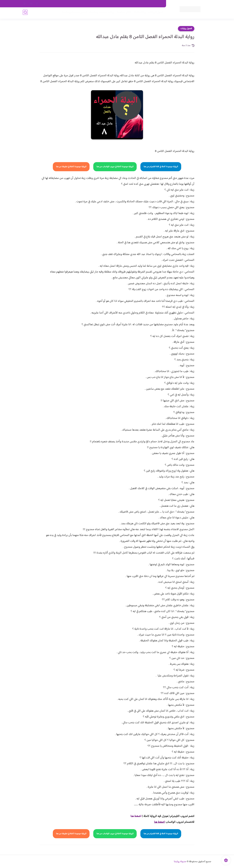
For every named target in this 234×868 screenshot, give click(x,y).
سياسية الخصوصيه (97, 4)
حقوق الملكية (145, 4)
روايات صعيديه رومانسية (101, 13)
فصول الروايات (155, 13)
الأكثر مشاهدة (123, 13)
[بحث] (25, 13)
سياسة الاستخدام (117, 4)
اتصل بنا (159, 4)
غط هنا (134, 816)
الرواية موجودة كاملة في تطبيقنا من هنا (71, 167)
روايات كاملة (139, 13)
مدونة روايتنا (180, 862)
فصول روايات (186, 29)
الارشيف (82, 4)
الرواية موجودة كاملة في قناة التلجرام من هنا (161, 167)
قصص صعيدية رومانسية (73, 13)
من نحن (132, 4)
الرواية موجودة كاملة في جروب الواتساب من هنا (115, 167)
